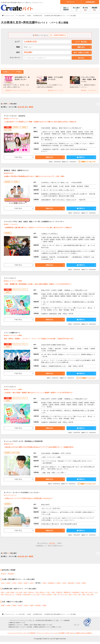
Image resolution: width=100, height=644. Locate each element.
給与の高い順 (22, 107)
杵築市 (59, 583)
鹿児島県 (38, 605)
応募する (81, 157)
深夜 (70, 594)
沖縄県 (44, 605)
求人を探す (76, 8)
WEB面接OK (76, 592)
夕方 (66, 594)
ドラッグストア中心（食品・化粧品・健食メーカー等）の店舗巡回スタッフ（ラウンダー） (34, 222)
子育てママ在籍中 (47, 594)
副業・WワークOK (87, 592)
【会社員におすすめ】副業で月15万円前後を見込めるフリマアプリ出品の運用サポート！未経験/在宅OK (39, 447)
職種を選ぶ (81, 47)
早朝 (55, 594)
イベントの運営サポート (12, 333)
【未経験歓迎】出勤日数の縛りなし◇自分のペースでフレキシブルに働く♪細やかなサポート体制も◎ (38, 228)
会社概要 (62, 633)
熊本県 (20, 605)
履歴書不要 (67, 592)
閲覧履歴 (95, 9)
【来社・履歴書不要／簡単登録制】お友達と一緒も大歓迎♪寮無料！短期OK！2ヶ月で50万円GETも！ (38, 284)
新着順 (31, 107)
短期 (25, 592)
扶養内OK (59, 592)
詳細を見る (50, 157)
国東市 (84, 583)
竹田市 (44, 583)
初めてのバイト (10, 594)
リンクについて (13, 633)
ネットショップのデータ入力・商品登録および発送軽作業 (23, 441)
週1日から (31, 592)
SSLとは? (77, 625)
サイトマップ (24, 633)
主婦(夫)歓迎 (27, 594)
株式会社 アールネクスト (11, 224)
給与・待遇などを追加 (81, 52)
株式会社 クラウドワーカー (11, 119)
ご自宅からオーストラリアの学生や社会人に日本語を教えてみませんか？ (28, 498)
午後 (79, 594)
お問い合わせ (70, 633)
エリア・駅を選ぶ (81, 42)
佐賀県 (9, 605)
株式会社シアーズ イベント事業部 (13, 335)
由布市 (78, 583)
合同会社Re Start (9, 444)
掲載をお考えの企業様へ (84, 633)
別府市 (9, 583)
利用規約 (32, 633)
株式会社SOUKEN (9, 173)
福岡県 (3, 605)
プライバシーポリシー (44, 633)
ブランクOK (36, 594)
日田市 (20, 583)
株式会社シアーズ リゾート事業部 (13, 281)
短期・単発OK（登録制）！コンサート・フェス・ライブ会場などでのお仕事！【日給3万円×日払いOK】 (39, 339)
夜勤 (84, 594)
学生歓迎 (19, 594)
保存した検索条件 (66, 9)
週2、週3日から (41, 592)
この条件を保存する (58, 35)
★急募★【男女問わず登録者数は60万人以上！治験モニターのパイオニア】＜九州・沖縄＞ (34, 176)
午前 (75, 594)
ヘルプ (55, 633)
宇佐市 (64, 583)
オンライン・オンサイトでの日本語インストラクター (22, 493)
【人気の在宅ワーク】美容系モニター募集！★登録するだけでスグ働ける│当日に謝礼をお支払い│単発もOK (40, 122)
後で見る (85, 9)
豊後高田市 (51, 583)
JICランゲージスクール (10, 495)
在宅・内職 (90, 594)
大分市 (3, 583)
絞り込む (81, 58)
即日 (49, 592)
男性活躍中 (11, 574)
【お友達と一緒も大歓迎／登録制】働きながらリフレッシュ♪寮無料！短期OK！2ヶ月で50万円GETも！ (39, 393)
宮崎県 (32, 605)
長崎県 (14, 605)
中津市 (14, 583)
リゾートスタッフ (10, 278)
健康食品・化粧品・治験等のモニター (17, 170)
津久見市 (3, 574)
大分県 (26, 605)
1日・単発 (19, 592)
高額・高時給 (10, 592)
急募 (53, 592)
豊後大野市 (71, 583)
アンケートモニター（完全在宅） (15, 116)
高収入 (3, 592)
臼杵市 (32, 583)
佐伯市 (26, 583)
